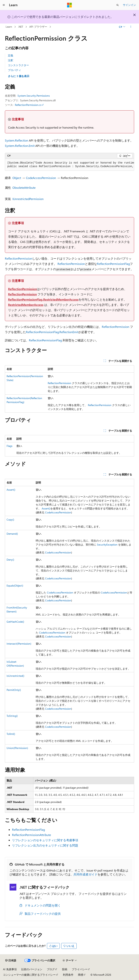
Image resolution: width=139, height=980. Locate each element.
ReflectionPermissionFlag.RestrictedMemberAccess (43, 299)
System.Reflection (17, 140)
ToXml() (11, 734)
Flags (9, 446)
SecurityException (107, 545)
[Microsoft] (69, 5)
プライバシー (80, 969)
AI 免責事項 (10, 969)
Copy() (10, 520)
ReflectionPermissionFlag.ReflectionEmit (52, 332)
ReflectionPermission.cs (28, 105)
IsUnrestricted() (15, 676)
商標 (81, 975)
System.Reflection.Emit (20, 146)
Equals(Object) (15, 585)
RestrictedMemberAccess (26, 305)
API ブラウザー (38, 27)
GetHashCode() (15, 622)
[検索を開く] (118, 5)
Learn (9, 27)
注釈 (11, 60)
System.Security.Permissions (34, 96)
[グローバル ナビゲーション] (4, 5)
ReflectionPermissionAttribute (31, 835)
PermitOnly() (14, 690)
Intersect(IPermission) (19, 644)
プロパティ (14, 70)
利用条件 (68, 975)
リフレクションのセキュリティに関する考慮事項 (45, 840)
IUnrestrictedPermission (28, 199)
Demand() (12, 534)
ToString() (12, 716)
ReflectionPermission (19, 258)
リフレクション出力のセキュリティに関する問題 (45, 845)
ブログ (51, 969)
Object (17, 178)
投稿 (65, 969)
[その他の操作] (131, 27)
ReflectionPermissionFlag (113, 264)
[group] (69, 165)
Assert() (11, 490)
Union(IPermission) (17, 748)
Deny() (10, 560)
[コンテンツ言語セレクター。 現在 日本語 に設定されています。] (11, 960)
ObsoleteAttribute (24, 188)
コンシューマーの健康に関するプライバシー (29, 975)
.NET (21, 27)
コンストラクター (18, 65)
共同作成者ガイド (85, 874)
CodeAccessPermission (41, 178)
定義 (11, 55)
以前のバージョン (32, 969)
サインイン (129, 5)
